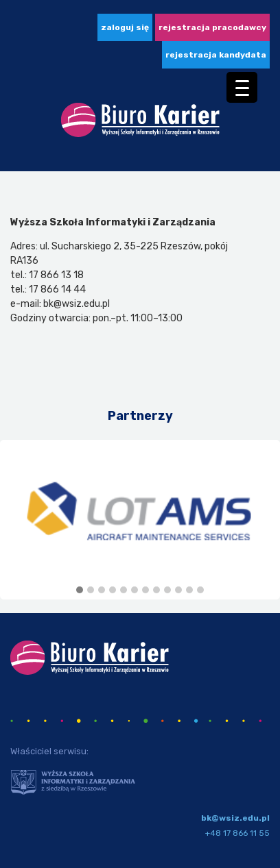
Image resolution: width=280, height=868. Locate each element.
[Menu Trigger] (242, 87)
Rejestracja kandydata (216, 55)
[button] (80, 591)
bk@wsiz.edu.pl (235, 818)
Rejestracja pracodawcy (212, 27)
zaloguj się (125, 27)
